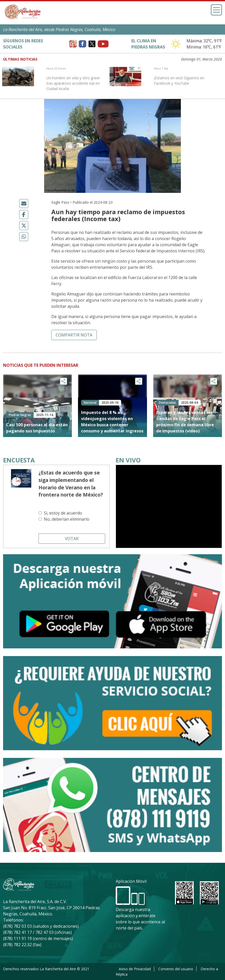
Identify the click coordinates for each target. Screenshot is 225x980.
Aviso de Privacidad (135, 969)
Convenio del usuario (176, 969)
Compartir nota (74, 335)
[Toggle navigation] (216, 10)
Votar (72, 539)
